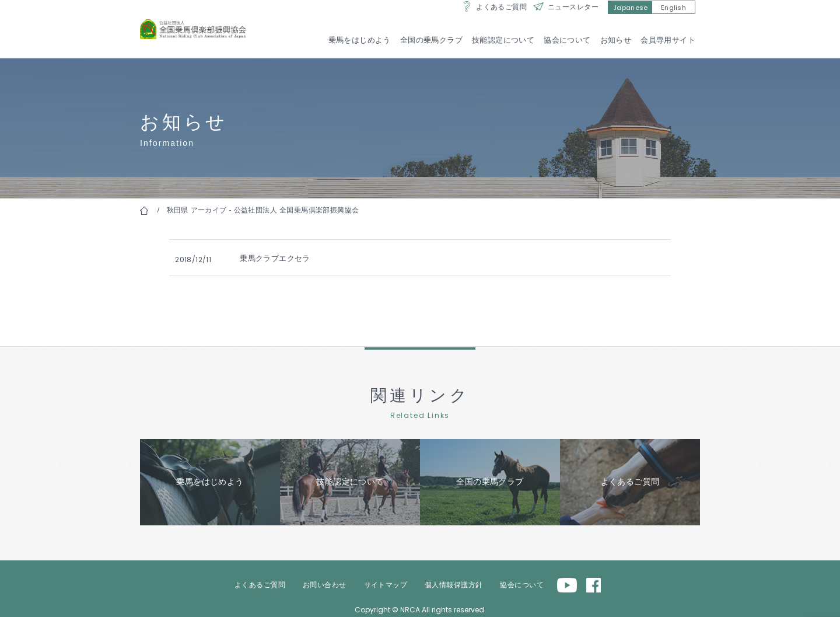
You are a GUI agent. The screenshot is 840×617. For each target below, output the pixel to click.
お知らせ (615, 40)
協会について (567, 40)
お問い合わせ (325, 580)
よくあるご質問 (501, 18)
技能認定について (503, 40)
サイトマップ (386, 580)
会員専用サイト (668, 40)
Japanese (631, 18)
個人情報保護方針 (454, 580)
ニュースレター (573, 18)
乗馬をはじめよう (359, 40)
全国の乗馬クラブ (431, 40)
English (673, 18)
